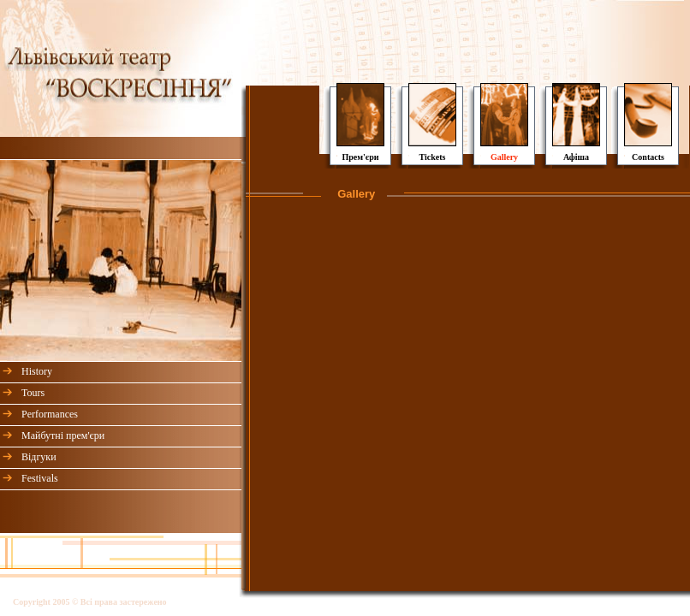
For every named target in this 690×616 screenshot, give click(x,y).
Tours (33, 393)
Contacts (648, 157)
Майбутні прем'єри (63, 435)
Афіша (576, 157)
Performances (50, 414)
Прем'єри (360, 157)
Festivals (40, 478)
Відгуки (39, 457)
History (37, 371)
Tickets (433, 157)
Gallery (504, 157)
